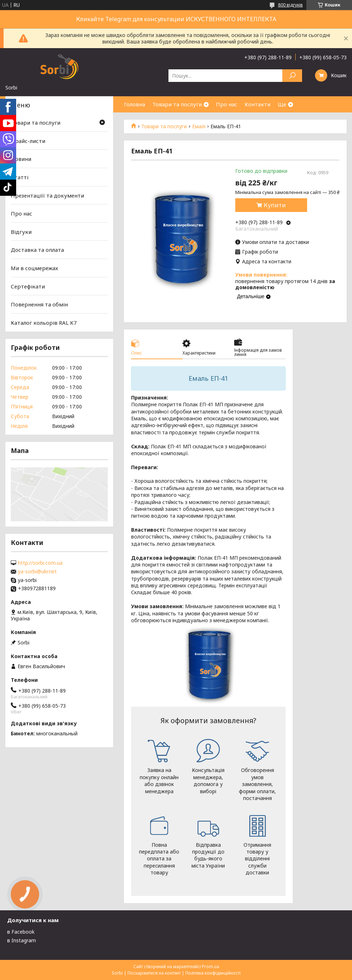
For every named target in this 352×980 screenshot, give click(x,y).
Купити (275, 205)
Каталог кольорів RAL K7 (44, 323)
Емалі (199, 126)
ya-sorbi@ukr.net (37, 572)
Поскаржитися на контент (154, 973)
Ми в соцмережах (34, 268)
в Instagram (22, 940)
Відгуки (21, 232)
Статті (20, 177)
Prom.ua (210, 967)
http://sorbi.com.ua (40, 563)
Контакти (258, 104)
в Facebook (21, 932)
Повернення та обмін (39, 304)
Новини (21, 159)
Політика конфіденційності (213, 973)
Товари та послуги (177, 104)
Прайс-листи (28, 141)
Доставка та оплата (37, 250)
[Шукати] (292, 76)
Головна (135, 104)
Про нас (227, 104)
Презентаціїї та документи (47, 195)
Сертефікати (28, 286)
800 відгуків (290, 5)
